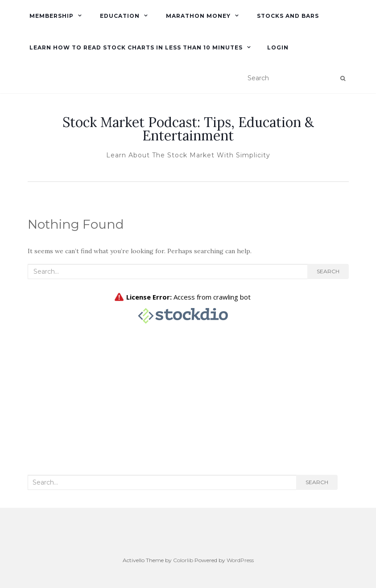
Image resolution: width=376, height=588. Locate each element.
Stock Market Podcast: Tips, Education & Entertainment (188, 129)
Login (278, 47)
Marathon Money (197, 16)
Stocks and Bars (287, 16)
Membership (51, 16)
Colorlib (183, 560)
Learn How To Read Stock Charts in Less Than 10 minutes (135, 47)
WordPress (240, 560)
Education (119, 16)
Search (328, 271)
